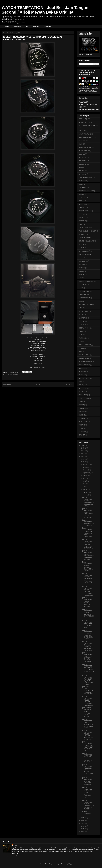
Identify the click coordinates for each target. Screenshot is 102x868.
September (86, 473)
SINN (80, 382)
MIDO (81, 308)
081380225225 (41, 368)
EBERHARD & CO (85, 211)
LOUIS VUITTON (84, 298)
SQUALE (82, 392)
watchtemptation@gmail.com (16, 23)
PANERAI (11, 375)
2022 (83, 456)
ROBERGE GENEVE (85, 361)
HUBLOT (82, 274)
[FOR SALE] (83, 119)
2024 (83, 451)
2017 (83, 823)
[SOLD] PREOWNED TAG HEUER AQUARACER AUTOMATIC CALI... (88, 746)
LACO (81, 288)
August (85, 475)
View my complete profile (10, 856)
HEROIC (81, 271)
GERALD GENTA (84, 238)
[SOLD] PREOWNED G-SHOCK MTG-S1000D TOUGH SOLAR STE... (88, 513)
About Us (36, 26)
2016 (83, 826)
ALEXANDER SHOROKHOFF (88, 126)
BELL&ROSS (83, 151)
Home (7, 26)
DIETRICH (82, 208)
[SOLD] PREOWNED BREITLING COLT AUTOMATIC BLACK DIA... (87, 758)
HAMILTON (82, 261)
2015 (83, 829)
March (85, 489)
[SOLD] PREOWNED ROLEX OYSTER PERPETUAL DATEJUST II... (88, 544)
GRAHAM (82, 248)
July (84, 478)
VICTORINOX (83, 422)
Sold (27, 26)
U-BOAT (81, 412)
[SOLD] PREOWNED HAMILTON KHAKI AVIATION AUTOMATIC (87, 602)
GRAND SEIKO (84, 251)
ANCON (81, 131)
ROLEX (81, 368)
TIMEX (81, 402)
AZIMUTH (82, 141)
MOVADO (82, 315)
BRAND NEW (83, 161)
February (86, 492)
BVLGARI (82, 174)
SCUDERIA (82, 371)
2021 (83, 459)
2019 (83, 818)
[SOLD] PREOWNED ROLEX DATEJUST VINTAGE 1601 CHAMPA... (88, 735)
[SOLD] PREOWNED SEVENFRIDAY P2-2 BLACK (88, 523)
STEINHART (83, 395)
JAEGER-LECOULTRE (86, 281)
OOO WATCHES (84, 328)
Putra (15, 845)
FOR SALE (17, 26)
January (85, 495)
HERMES (82, 268)
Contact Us (47, 26)
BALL (80, 144)
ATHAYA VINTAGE (85, 134)
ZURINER (82, 435)
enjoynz (58, 864)
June (84, 481)
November (86, 467)
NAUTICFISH (83, 318)
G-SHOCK (82, 234)
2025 (83, 448)
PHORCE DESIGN (85, 345)
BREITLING (83, 164)
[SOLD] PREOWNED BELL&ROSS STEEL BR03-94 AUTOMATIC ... (88, 669)
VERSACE (82, 418)
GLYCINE (82, 244)
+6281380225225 (18, 20)
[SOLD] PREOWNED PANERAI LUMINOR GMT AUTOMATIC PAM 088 (88, 805)
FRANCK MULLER (85, 228)
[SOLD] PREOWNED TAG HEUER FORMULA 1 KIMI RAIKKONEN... (88, 532)
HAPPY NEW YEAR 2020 (87, 813)
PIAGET (81, 348)
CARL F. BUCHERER (86, 177)
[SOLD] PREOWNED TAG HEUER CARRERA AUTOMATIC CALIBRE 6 (87, 657)
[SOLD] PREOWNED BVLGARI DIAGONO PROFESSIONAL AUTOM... (88, 646)
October (85, 470)
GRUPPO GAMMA (85, 254)
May (84, 484)
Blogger (71, 864)
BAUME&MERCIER (85, 147)
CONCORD (82, 198)
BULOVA (82, 171)
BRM (80, 167)
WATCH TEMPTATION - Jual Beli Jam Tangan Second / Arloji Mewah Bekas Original (45, 10)
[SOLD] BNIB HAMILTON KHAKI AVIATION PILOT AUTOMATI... (87, 712)
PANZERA (82, 341)
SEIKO (81, 375)
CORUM (81, 201)
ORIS (80, 335)
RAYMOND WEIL (84, 355)
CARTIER (82, 181)
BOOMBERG (83, 157)
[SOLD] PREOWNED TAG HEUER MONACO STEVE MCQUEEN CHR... (87, 792)
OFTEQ (81, 321)
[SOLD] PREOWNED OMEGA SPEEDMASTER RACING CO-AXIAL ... (88, 502)
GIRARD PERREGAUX (86, 241)
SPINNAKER (83, 388)
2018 (83, 820)
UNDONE (82, 415)
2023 (83, 454)
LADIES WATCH (84, 291)
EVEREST (82, 218)
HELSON (82, 264)
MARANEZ (82, 301)
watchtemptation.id (10, 21)
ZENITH (81, 428)
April (84, 487)
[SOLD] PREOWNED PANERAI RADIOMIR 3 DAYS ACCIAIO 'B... (88, 613)
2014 (83, 832)
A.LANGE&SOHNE (85, 122)
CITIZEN (81, 194)
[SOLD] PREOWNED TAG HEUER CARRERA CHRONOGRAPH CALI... (88, 634)
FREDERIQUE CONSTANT (88, 231)
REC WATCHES (84, 358)
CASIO (81, 184)
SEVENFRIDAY (84, 378)
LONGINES (82, 295)
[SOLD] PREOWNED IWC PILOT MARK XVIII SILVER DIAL (87, 781)
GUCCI (81, 258)
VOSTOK (82, 425)
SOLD (16, 375)
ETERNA (82, 214)
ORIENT (81, 331)
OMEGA (81, 325)
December (86, 464)
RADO (81, 351)
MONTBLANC (83, 311)
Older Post (68, 385)
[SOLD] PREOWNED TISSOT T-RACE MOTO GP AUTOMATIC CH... (87, 579)
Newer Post (7, 385)
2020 (83, 462)
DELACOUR (83, 204)
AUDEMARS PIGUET (86, 137)
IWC (80, 278)
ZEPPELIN (82, 432)
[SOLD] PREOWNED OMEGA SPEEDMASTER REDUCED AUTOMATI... (88, 555)
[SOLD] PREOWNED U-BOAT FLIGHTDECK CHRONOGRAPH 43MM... (88, 724)
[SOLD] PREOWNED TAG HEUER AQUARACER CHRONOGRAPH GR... (88, 680)
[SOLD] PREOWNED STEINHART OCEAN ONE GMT (87, 624)
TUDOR (81, 408)
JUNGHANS (83, 285)
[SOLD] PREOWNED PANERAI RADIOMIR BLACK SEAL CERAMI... (87, 566)
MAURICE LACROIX (85, 305)
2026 (83, 445)
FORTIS (81, 224)
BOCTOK (82, 154)
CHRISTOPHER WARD (86, 191)
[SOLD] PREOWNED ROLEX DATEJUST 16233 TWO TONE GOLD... (88, 591)
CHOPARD (82, 187)
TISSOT (81, 405)
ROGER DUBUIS (84, 365)
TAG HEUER (83, 398)
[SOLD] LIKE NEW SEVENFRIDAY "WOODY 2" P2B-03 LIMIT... (88, 690)
